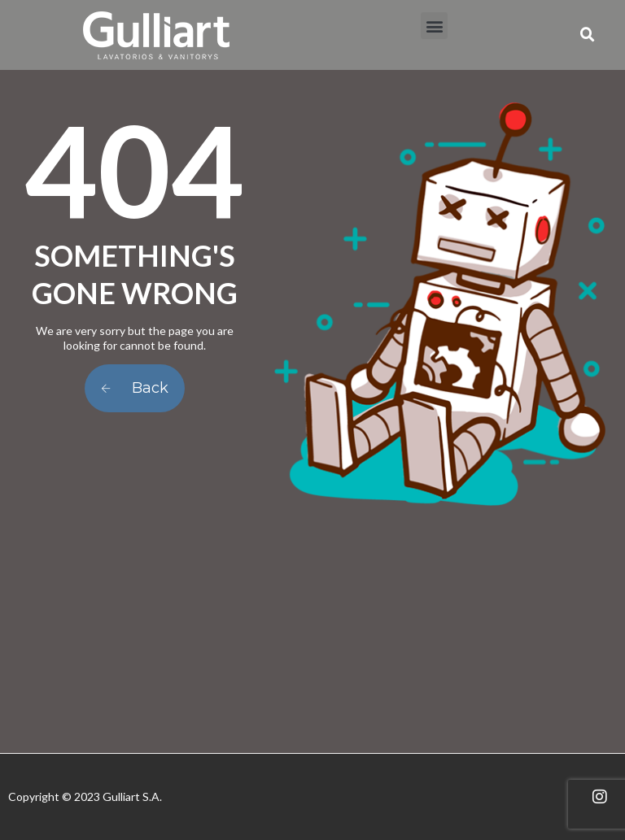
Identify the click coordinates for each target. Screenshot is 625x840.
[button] (434, 26)
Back (135, 388)
